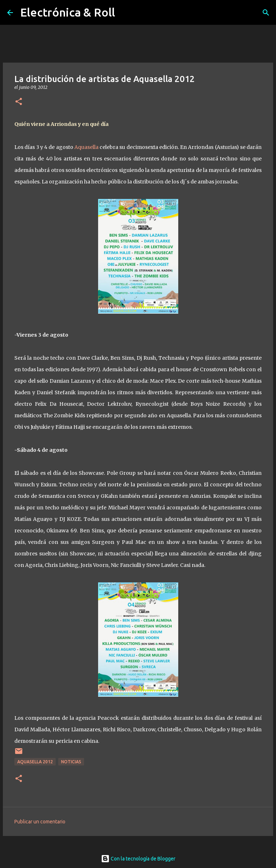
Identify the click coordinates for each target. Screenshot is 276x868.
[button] (19, 102)
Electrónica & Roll (68, 12)
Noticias (71, 762)
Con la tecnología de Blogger (138, 859)
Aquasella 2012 (35, 762)
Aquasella (86, 147)
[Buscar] (266, 13)
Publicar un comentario (40, 822)
